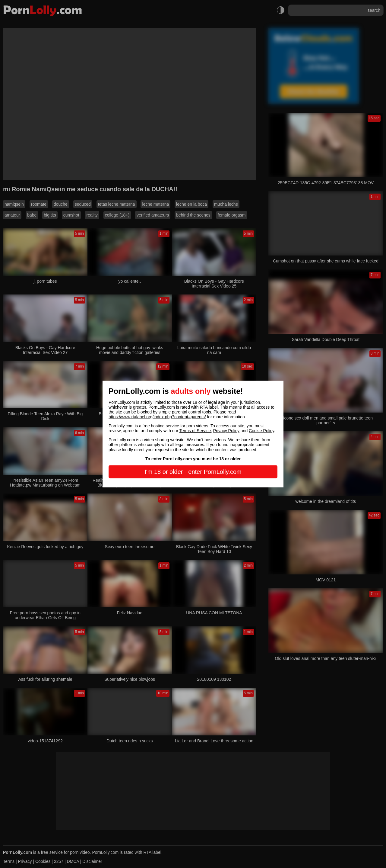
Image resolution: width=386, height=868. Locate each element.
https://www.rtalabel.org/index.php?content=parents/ (157, 417)
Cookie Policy (261, 431)
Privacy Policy (226, 431)
